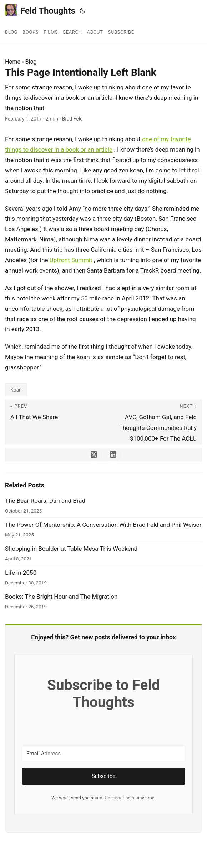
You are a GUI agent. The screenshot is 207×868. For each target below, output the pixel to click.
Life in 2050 (21, 573)
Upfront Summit (71, 260)
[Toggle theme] (82, 11)
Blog (31, 62)
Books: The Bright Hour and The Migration (61, 597)
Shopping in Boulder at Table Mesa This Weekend (71, 549)
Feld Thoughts (40, 10)
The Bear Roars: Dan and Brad (45, 501)
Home (13, 62)
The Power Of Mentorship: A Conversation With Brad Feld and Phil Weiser (103, 525)
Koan (16, 390)
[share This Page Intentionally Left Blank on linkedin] (113, 455)
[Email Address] (103, 754)
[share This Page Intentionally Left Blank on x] (94, 455)
